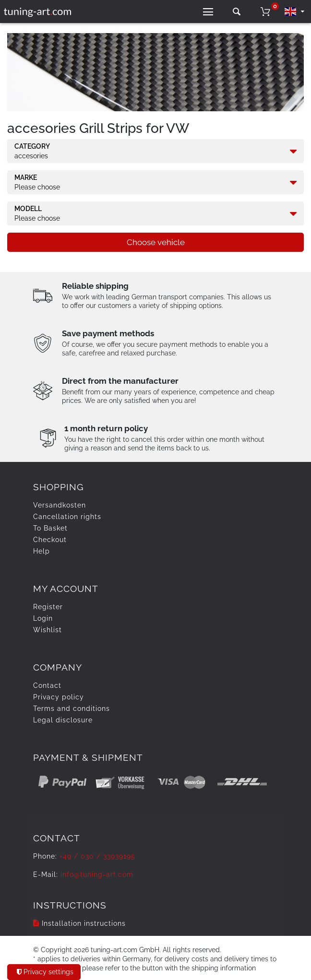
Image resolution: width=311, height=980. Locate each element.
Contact (47, 685)
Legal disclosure (63, 720)
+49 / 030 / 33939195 (97, 856)
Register (48, 607)
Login (43, 618)
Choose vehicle (156, 242)
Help (42, 551)
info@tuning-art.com (97, 874)
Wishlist (48, 630)
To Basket (50, 528)
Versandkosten (60, 505)
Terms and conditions (72, 708)
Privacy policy (59, 697)
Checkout (50, 540)
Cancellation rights (67, 517)
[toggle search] (237, 12)
